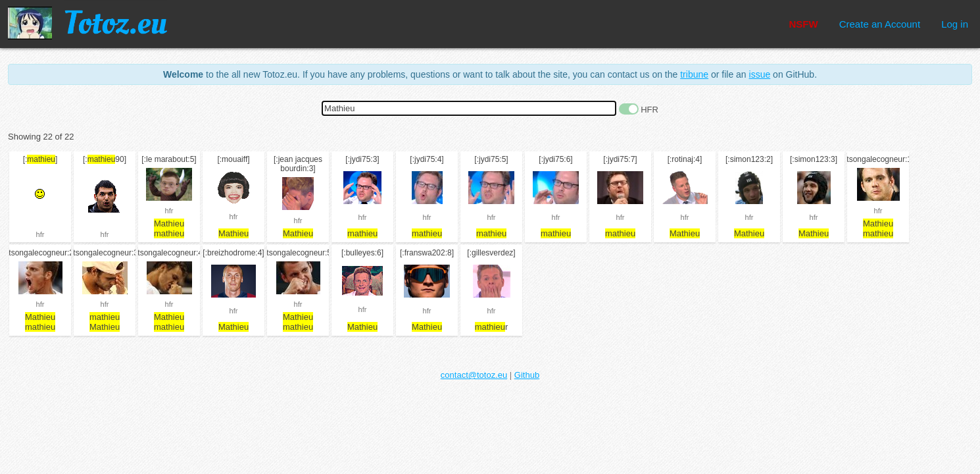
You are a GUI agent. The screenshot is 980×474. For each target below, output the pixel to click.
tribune (694, 74)
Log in (955, 24)
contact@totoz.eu (474, 375)
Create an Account (880, 24)
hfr (40, 234)
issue (760, 74)
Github (527, 375)
